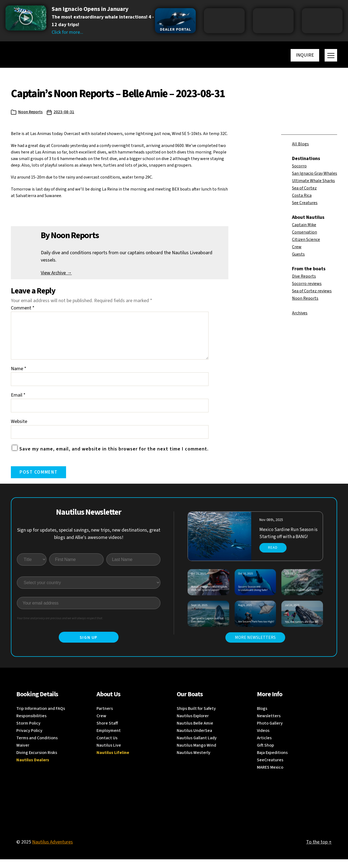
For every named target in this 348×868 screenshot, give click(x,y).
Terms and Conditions (37, 747)
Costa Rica (302, 195)
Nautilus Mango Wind (196, 754)
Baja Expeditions (272, 761)
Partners (105, 717)
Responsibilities (31, 725)
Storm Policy (28, 732)
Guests (298, 254)
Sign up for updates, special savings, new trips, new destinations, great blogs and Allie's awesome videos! (89, 542)
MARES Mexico (270, 776)
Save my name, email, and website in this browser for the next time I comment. (114, 458)
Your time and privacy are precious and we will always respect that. (60, 627)
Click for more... (67, 32)
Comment (23, 308)
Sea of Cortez (304, 188)
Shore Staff (107, 732)
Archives (300, 313)
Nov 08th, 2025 (271, 529)
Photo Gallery (270, 732)
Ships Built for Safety (196, 717)
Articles (264, 747)
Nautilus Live (109, 754)
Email (18, 404)
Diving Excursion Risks (37, 761)
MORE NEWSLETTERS (255, 646)
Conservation (304, 232)
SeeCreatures (270, 769)
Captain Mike (304, 225)
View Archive (56, 273)
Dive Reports (304, 276)
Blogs (262, 717)
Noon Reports (30, 112)
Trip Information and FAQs (41, 717)
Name (19, 377)
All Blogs (300, 144)
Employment (109, 739)
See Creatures (305, 203)
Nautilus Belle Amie (195, 732)
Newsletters (269, 725)
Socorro (299, 166)
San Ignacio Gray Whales (315, 173)
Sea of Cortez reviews (312, 291)
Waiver (23, 754)
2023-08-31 (64, 112)
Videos (263, 739)
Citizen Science (306, 240)
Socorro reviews (307, 284)
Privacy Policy (29, 739)
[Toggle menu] (331, 55)
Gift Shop (265, 754)
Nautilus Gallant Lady (197, 747)
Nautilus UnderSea (194, 739)
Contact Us (107, 747)
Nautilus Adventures (52, 851)
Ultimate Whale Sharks (313, 181)
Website (19, 430)
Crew (297, 247)
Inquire (305, 55)
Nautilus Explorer (193, 725)
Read (273, 556)
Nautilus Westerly (194, 761)
